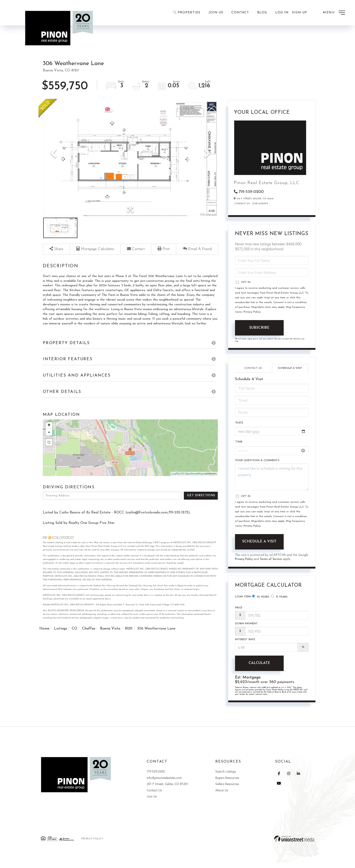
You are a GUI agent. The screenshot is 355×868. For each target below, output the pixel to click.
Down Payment (246, 627)
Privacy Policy (252, 312)
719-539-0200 (251, 192)
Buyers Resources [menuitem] (227, 783)
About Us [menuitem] (222, 795)
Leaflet (176, 489)
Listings (61, 644)
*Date (239, 424)
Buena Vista (110, 644)
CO (74, 644)
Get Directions (201, 511)
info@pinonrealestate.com (164, 783)
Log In (282, 13)
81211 (129, 644)
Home (44, 644)
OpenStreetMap (194, 489)
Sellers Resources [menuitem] (227, 789)
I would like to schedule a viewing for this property (272, 479)
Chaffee (89, 644)
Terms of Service (271, 562)
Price (239, 611)
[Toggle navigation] (334, 13)
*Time (239, 444)
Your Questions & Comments (257, 463)
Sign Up (300, 13)
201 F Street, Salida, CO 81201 (167, 789)
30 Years (261, 599)
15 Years (279, 599)
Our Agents (260, 204)
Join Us (152, 802)
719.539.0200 (156, 776)
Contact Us (242, 204)
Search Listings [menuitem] (226, 776)
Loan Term (243, 599)
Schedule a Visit (290, 369)
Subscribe (259, 328)
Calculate (259, 668)
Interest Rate (245, 644)
